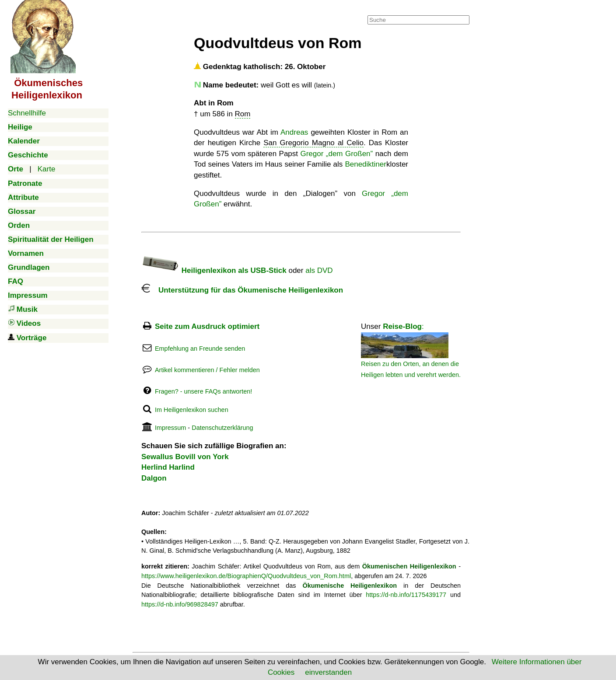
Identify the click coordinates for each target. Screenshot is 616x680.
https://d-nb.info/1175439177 (406, 595)
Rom (243, 114)
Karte (47, 169)
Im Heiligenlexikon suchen (192, 410)
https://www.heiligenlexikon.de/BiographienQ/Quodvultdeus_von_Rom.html (246, 576)
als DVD (319, 270)
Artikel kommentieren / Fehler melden (207, 370)
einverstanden (328, 672)
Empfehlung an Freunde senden (200, 349)
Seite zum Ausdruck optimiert (207, 326)
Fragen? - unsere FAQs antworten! (203, 391)
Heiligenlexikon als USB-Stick (214, 270)
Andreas (294, 132)
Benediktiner (366, 164)
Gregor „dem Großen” (336, 154)
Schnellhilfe (27, 113)
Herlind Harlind (168, 467)
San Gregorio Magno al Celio (313, 143)
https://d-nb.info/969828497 (180, 604)
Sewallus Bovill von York (185, 457)
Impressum (170, 428)
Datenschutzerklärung (222, 428)
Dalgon (154, 478)
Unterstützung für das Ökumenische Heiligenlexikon (242, 290)
